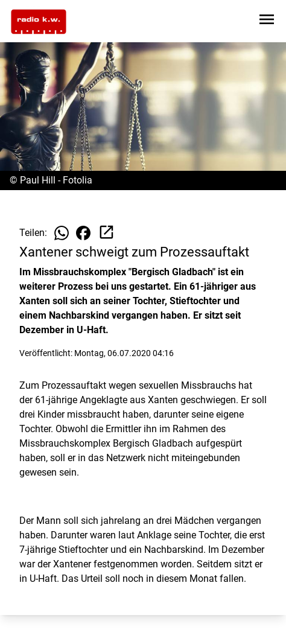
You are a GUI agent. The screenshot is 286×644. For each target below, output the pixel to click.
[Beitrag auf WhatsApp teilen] (62, 233)
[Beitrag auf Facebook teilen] (83, 233)
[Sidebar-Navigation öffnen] (267, 21)
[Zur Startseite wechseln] (39, 22)
